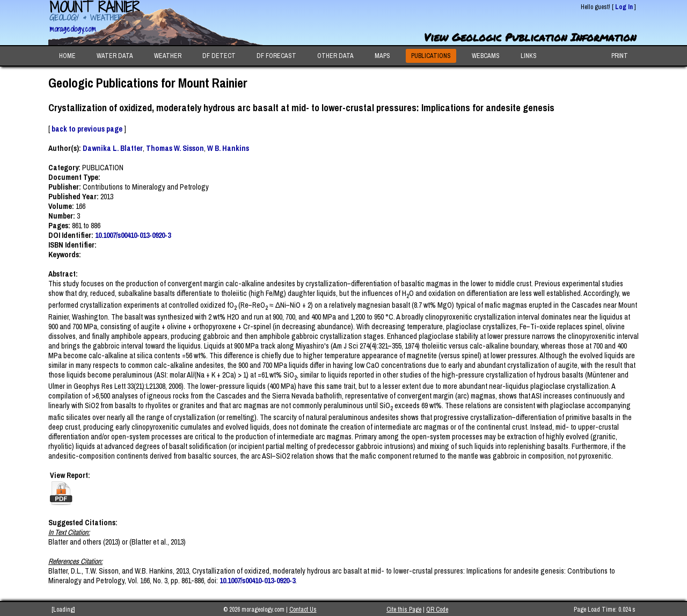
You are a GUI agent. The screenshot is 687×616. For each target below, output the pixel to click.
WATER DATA (115, 56)
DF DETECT (219, 56)
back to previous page (87, 129)
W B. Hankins (228, 148)
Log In (624, 7)
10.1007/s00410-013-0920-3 (133, 235)
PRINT (620, 56)
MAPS (382, 56)
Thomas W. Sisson (175, 148)
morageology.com (73, 29)
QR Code (437, 610)
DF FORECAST (276, 56)
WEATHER (168, 56)
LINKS (529, 56)
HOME (67, 56)
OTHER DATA (335, 56)
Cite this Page (404, 610)
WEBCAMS (486, 56)
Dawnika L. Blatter (113, 148)
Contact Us (303, 610)
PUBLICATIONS (431, 56)
